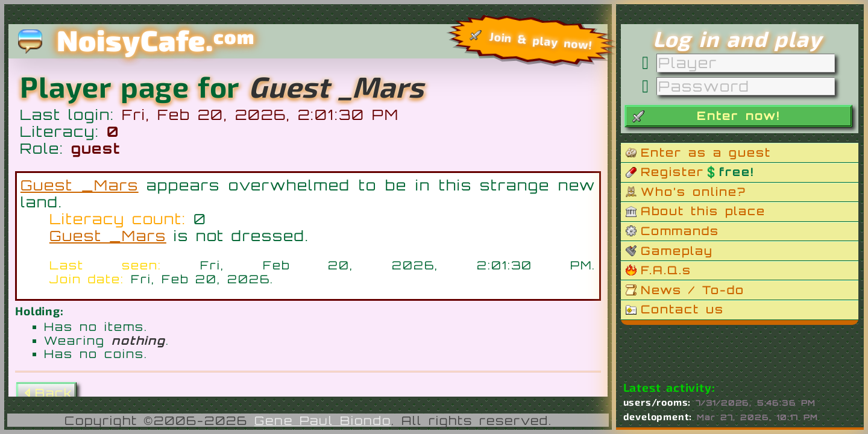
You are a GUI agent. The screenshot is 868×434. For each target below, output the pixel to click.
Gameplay (677, 251)
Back (46, 393)
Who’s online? (693, 192)
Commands (680, 231)
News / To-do (693, 290)
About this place (703, 211)
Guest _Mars (80, 185)
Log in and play (737, 39)
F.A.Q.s (666, 270)
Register (697, 172)
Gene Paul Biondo (323, 420)
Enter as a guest (706, 153)
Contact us (682, 309)
